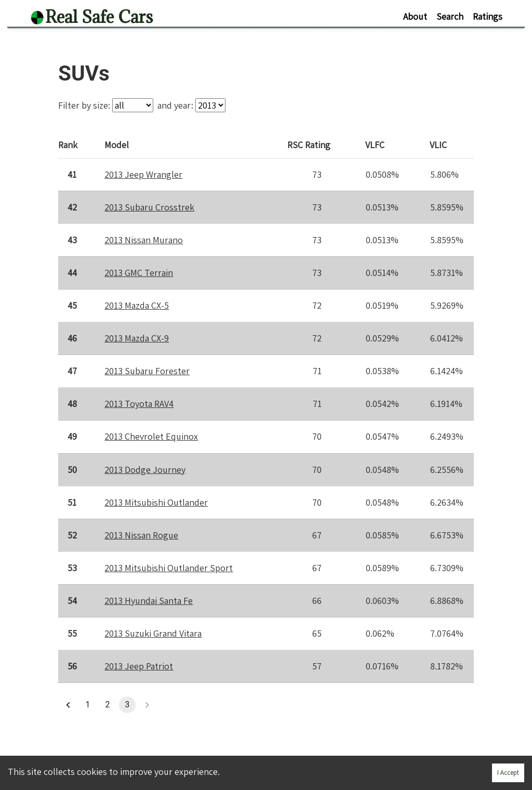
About (415, 16)
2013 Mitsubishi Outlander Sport (169, 568)
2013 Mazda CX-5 (137, 305)
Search (450, 16)
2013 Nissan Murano (144, 240)
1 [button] (88, 705)
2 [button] (108, 705)
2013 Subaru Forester (147, 371)
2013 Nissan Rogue (141, 535)
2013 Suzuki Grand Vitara (153, 633)
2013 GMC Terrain (139, 273)
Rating (310, 144)
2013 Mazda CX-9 (137, 338)
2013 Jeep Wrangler (143, 174)
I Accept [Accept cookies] (508, 773)
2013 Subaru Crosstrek (149, 207)
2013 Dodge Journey (145, 469)
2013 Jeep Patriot (139, 666)
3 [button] (127, 705)
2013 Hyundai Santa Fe (149, 601)
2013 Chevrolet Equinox (151, 436)
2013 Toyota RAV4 (139, 404)
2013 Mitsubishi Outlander (156, 502)
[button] (68, 705)
